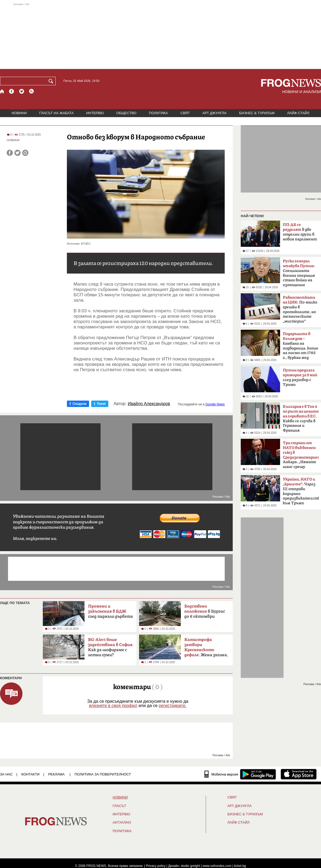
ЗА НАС (6, 774)
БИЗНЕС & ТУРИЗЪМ (257, 113)
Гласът (119, 806)
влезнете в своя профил (113, 706)
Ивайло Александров (149, 404)
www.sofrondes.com (217, 866)
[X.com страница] (22, 91)
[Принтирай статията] (25, 153)
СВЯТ (185, 113)
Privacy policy (156, 866)
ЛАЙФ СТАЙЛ (298, 113)
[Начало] (2, 91)
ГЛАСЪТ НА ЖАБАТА (56, 113)
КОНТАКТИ (30, 774)
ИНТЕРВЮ (95, 113)
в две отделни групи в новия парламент (300, 232)
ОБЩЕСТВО (126, 113)
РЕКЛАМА (56, 774)
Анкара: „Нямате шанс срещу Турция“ (301, 456)
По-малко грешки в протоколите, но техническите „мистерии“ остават (300, 311)
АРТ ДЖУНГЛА (214, 113)
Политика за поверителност (103, 774)
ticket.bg (240, 866)
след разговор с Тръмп (300, 377)
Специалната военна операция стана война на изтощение (299, 273)
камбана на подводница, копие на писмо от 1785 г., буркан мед (301, 346)
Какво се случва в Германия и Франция (301, 418)
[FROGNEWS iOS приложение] (299, 774)
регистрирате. (173, 706)
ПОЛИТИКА (158, 113)
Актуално (122, 823)
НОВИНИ (19, 113)
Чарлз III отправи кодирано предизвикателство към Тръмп (301, 491)
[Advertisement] (160, 36)
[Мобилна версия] (221, 774)
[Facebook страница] (12, 91)
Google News (215, 404)
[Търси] (52, 81)
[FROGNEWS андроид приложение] (258, 774)
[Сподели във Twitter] (18, 153)
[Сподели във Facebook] (10, 153)
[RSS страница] (32, 91)
